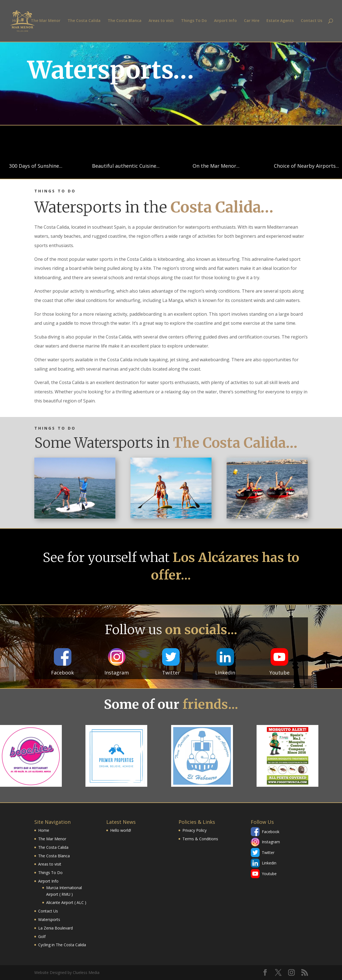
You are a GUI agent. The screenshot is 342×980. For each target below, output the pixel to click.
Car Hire (252, 21)
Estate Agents (280, 21)
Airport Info (225, 21)
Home (18, 21)
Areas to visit (161, 21)
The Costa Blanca (125, 21)
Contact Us (312, 21)
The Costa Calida (84, 21)
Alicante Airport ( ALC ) (66, 902)
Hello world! (121, 830)
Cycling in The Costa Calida (62, 945)
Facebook (271, 832)
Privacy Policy (194, 830)
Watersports (49, 919)
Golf (42, 936)
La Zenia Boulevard (55, 928)
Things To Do (194, 21)
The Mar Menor (46, 21)
